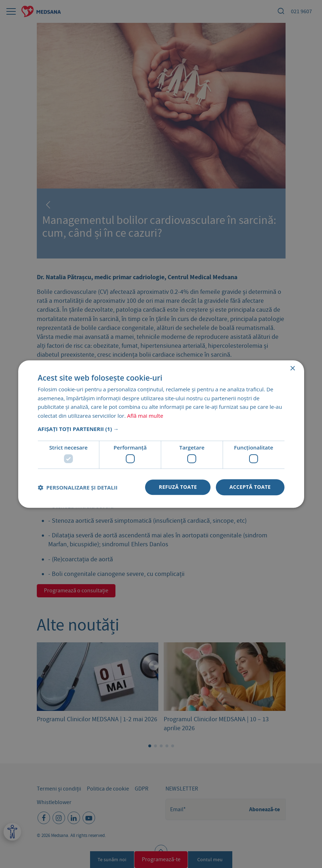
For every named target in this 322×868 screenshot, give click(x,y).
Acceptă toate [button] (250, 487)
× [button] (293, 369)
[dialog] (161, 434)
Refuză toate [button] (178, 487)
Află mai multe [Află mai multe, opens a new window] (145, 416)
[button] (161, 429)
